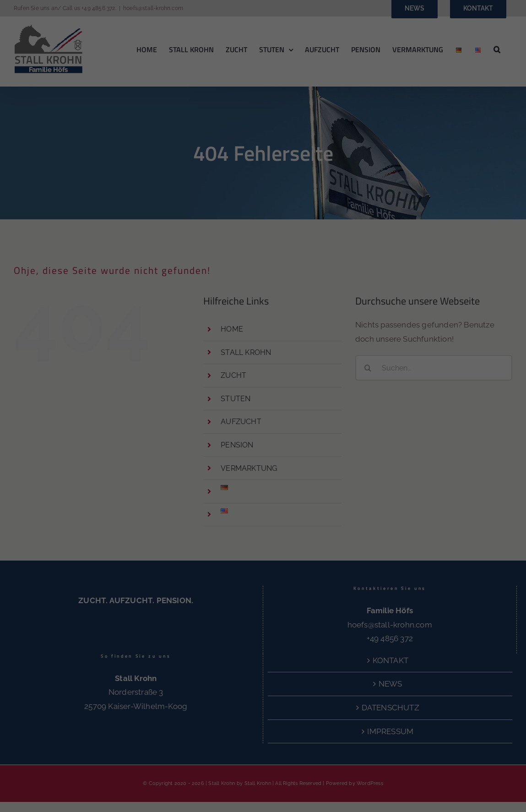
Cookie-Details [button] (430, 792)
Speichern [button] (460, 700)
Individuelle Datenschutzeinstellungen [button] (468, 768)
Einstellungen (352, 756)
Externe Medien (285, 776)
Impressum (460, 799)
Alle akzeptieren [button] (460, 673)
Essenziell (95, 776)
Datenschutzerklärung (177, 756)
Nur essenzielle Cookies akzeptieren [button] (460, 731)
